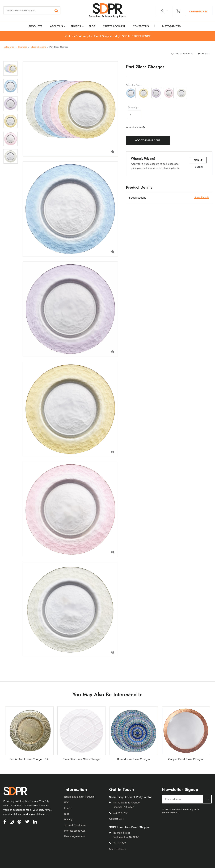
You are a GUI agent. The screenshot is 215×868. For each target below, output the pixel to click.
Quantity (133, 107)
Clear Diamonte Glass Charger (82, 759)
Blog (67, 814)
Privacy (68, 819)
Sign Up (198, 160)
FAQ (67, 802)
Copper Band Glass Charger (186, 759)
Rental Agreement (75, 836)
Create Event (198, 11)
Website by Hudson (171, 812)
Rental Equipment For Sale (79, 797)
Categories (9, 47)
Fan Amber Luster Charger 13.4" (29, 759)
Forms (68, 808)
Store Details (117, 849)
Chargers (23, 47)
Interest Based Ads (75, 831)
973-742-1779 (171, 26)
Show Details (202, 197)
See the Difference (136, 36)
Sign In (199, 167)
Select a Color (134, 85)
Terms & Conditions (75, 825)
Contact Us (116, 819)
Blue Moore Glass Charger (134, 759)
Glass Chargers (38, 47)
